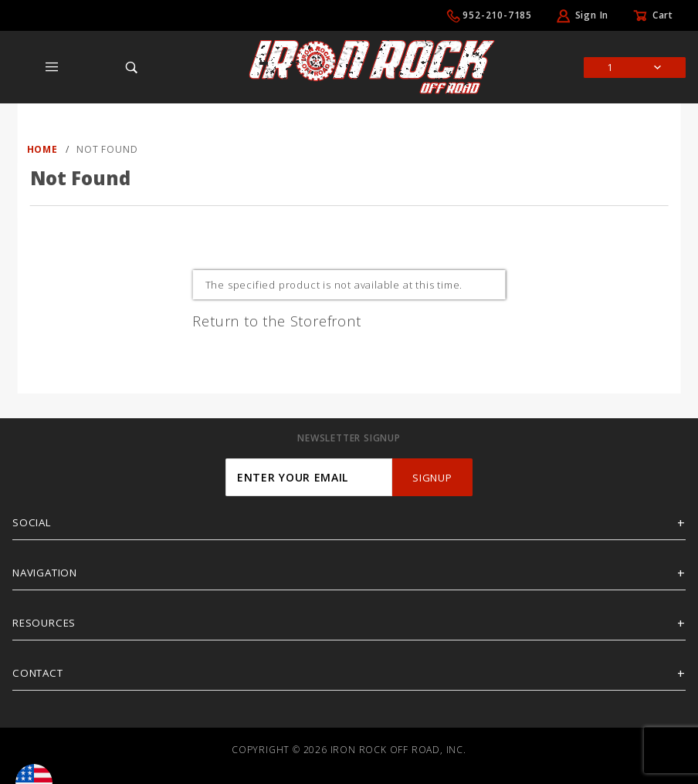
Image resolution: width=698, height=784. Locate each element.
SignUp (432, 478)
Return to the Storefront (276, 321)
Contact (38, 673)
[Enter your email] (309, 477)
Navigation (45, 573)
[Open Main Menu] (52, 67)
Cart (663, 15)
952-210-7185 (497, 15)
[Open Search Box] (132, 67)
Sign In (592, 15)
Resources (44, 623)
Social (32, 522)
